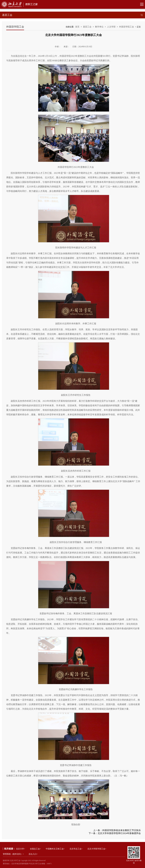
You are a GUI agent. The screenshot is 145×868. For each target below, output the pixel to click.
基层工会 (87, 27)
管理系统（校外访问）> (13, 854)
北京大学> (21, 849)
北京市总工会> (76, 849)
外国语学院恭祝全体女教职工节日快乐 (121, 830)
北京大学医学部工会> (97, 849)
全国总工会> (35, 849)
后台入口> (33, 854)
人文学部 (111, 27)
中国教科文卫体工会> (55, 849)
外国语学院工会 (127, 27)
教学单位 (99, 27)
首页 (77, 27)
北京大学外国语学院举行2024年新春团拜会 (119, 833)
